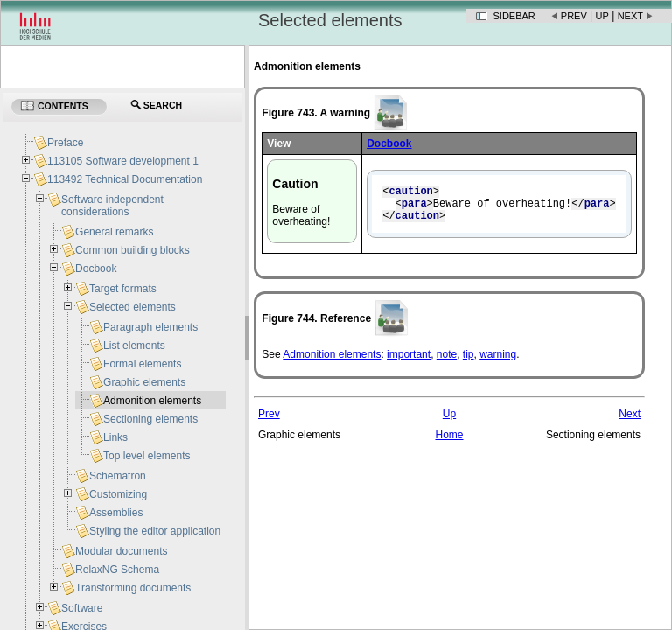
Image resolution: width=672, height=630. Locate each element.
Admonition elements (332, 362)
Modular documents (121, 551)
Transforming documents (133, 588)
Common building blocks (133, 250)
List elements (134, 346)
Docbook (96, 269)
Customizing (118, 494)
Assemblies (116, 513)
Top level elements (147, 456)
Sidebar (514, 16)
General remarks (114, 232)
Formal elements (142, 364)
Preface (65, 143)
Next (630, 16)
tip (469, 362)
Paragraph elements (150, 327)
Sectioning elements (150, 419)
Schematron (118, 476)
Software (82, 608)
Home (449, 443)
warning (498, 362)
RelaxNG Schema (117, 570)
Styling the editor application (155, 531)
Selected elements (133, 307)
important (409, 362)
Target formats (123, 289)
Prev (574, 16)
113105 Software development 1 (123, 161)
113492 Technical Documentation (125, 179)
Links (115, 437)
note (447, 362)
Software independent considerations (112, 206)
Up (602, 16)
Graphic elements (144, 382)
